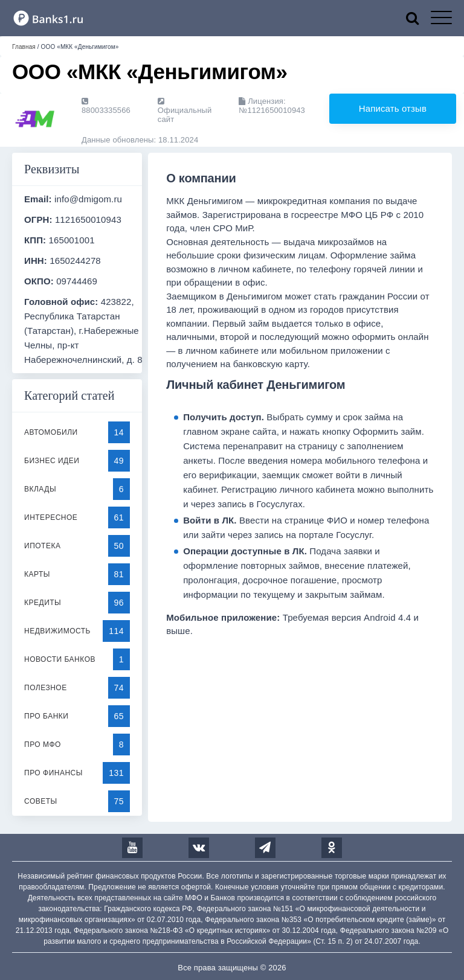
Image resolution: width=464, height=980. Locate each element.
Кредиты (43, 603)
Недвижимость (57, 631)
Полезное (46, 688)
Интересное (51, 517)
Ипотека (42, 546)
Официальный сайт (185, 110)
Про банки (46, 716)
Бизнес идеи (52, 461)
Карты (37, 574)
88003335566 (106, 106)
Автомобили (51, 432)
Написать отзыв (393, 108)
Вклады (40, 489)
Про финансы (53, 773)
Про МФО (43, 745)
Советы (41, 801)
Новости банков (60, 659)
